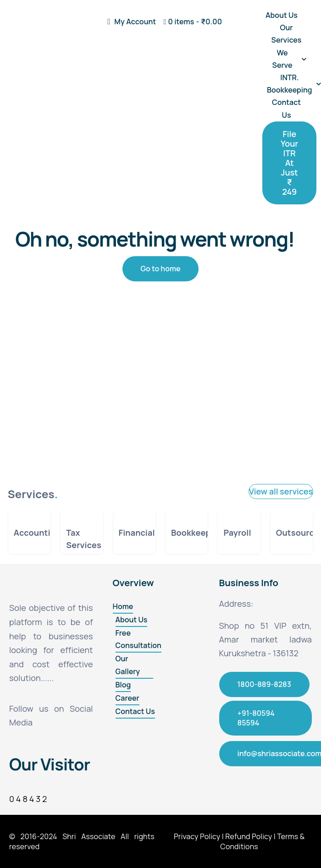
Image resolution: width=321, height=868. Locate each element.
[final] (35, 13)
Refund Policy (249, 836)
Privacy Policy (197, 836)
